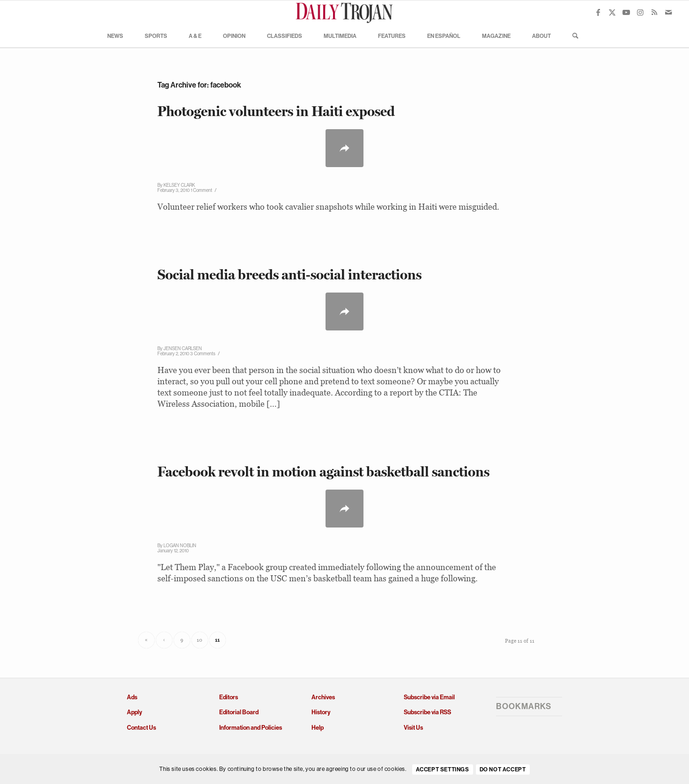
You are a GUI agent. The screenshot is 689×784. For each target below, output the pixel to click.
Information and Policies (251, 728)
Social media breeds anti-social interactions (289, 275)
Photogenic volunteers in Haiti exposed (276, 111)
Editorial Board (239, 712)
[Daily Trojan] (345, 12)
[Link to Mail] (668, 12)
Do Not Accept (503, 769)
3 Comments (203, 354)
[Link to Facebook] (598, 12)
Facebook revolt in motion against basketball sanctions (323, 472)
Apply (134, 712)
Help (318, 728)
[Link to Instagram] (640, 12)
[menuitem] (115, 36)
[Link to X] (612, 12)
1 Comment (201, 190)
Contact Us (141, 728)
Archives (323, 697)
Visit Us (413, 728)
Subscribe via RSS (427, 712)
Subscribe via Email (429, 697)
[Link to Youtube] (626, 12)
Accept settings (443, 769)
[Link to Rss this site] (654, 12)
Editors (229, 697)
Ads (132, 697)
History (321, 712)
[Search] (572, 36)
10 (200, 640)
